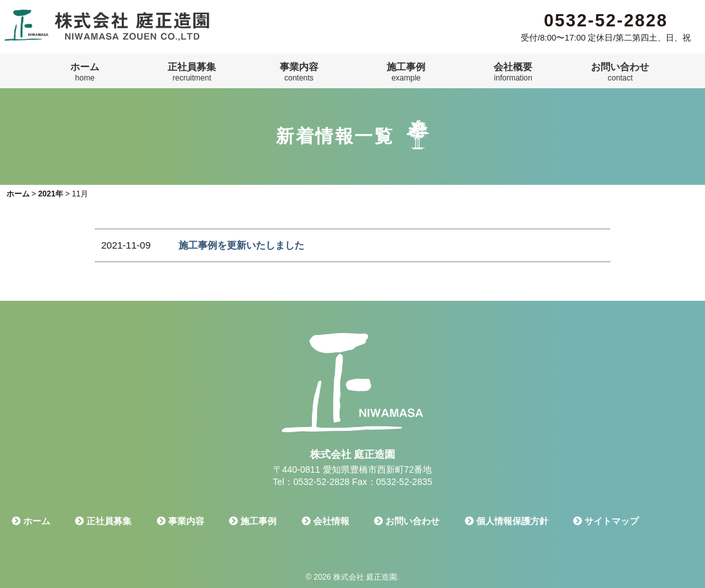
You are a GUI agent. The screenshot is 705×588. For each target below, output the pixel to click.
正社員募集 (192, 72)
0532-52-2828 (606, 21)
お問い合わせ (620, 72)
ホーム (85, 72)
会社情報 (325, 521)
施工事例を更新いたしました (241, 245)
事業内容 (299, 72)
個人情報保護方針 (507, 521)
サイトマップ (606, 521)
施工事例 (406, 72)
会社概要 (513, 72)
